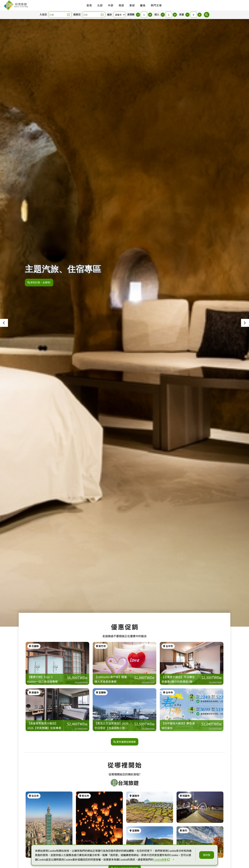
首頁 (89, 5)
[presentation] (4, 323)
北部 (100, 5)
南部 (121, 5)
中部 (111, 5)
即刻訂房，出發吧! (39, 282)
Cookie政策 (162, 859)
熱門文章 (156, 5)
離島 (143, 5)
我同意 (207, 855)
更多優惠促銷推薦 (125, 742)
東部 (132, 5)
